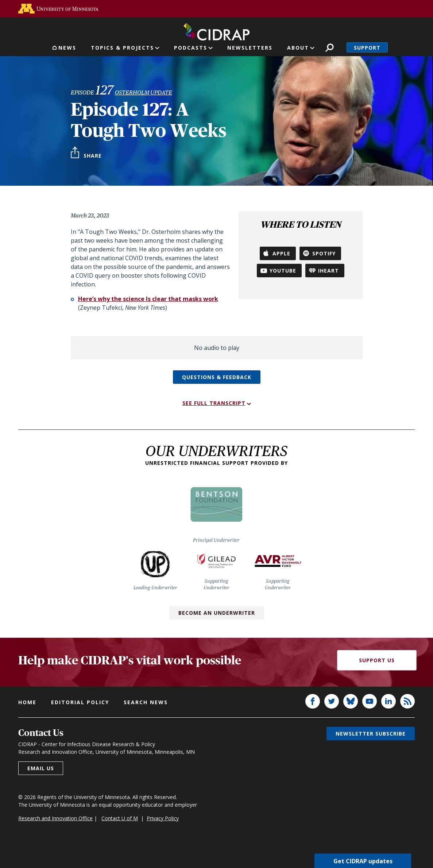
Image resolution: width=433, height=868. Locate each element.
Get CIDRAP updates (363, 861)
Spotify (324, 253)
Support (367, 48)
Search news (146, 702)
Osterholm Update (144, 92)
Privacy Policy (163, 818)
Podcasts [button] (191, 48)
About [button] (298, 48)
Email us (41, 768)
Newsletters (250, 48)
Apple (281, 253)
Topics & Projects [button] (122, 48)
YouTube (283, 271)
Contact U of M (120, 818)
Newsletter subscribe (371, 734)
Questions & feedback (217, 377)
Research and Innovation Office (55, 818)
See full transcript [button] (214, 403)
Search (330, 48)
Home (27, 702)
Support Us (377, 660)
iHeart (328, 271)
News (67, 48)
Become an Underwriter (217, 613)
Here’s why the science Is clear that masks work (148, 299)
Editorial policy (80, 702)
